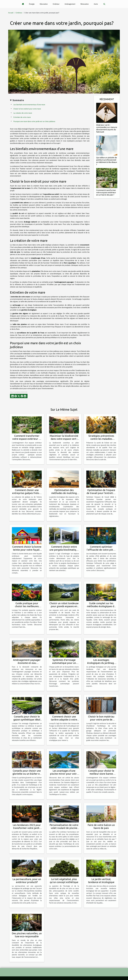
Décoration (44, 4)
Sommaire (18, 100)
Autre (96, 4)
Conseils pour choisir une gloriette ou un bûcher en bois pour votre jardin (27, 774)
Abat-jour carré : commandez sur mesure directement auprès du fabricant (107, 128)
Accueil (11, 13)
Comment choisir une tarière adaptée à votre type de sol (64, 720)
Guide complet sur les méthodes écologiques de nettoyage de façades (101, 606)
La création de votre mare (23, 113)
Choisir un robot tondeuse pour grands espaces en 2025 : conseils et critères (64, 606)
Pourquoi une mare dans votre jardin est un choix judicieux (34, 121)
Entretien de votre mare (22, 117)
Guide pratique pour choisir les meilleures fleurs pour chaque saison (27, 606)
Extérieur (56, 4)
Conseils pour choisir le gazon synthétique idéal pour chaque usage (27, 720)
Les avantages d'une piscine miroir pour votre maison (64, 774)
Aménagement (70, 4)
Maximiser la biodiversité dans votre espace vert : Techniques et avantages (64, 439)
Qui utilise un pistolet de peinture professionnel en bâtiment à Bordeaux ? (107, 161)
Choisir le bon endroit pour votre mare (27, 109)
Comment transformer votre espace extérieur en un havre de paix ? (106, 192)
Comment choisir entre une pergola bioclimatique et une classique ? (64, 550)
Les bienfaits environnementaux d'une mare (29, 105)
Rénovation (85, 4)
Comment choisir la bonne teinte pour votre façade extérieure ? (27, 550)
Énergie (32, 4)
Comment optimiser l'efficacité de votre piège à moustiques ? (101, 550)
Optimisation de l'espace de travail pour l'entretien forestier (101, 493)
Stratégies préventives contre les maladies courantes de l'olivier (101, 439)
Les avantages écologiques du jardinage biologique (101, 663)
